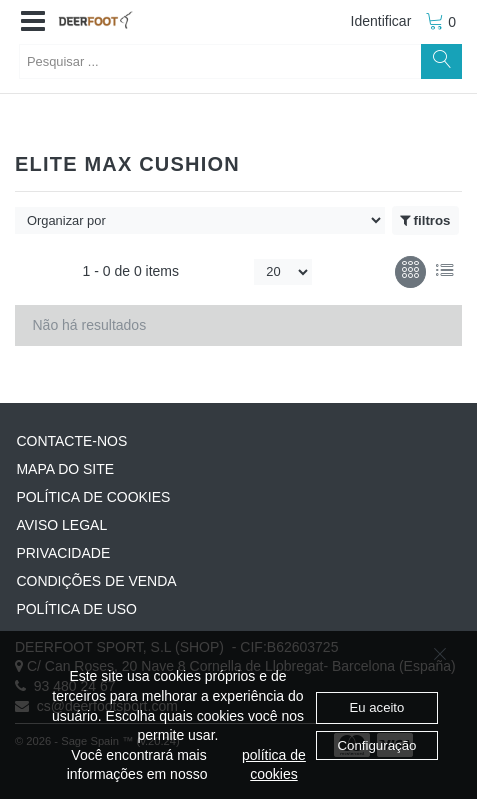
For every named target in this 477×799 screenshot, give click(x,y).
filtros (425, 221)
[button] (33, 22)
